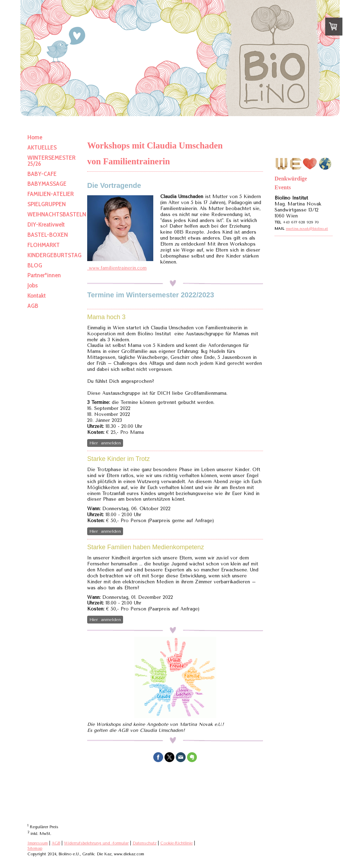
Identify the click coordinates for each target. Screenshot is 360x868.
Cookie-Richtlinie (176, 843)
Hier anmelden (105, 443)
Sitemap (35, 848)
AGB (56, 843)
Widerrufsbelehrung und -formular (96, 843)
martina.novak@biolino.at (307, 229)
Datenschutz (144, 843)
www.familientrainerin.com (117, 268)
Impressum (38, 843)
